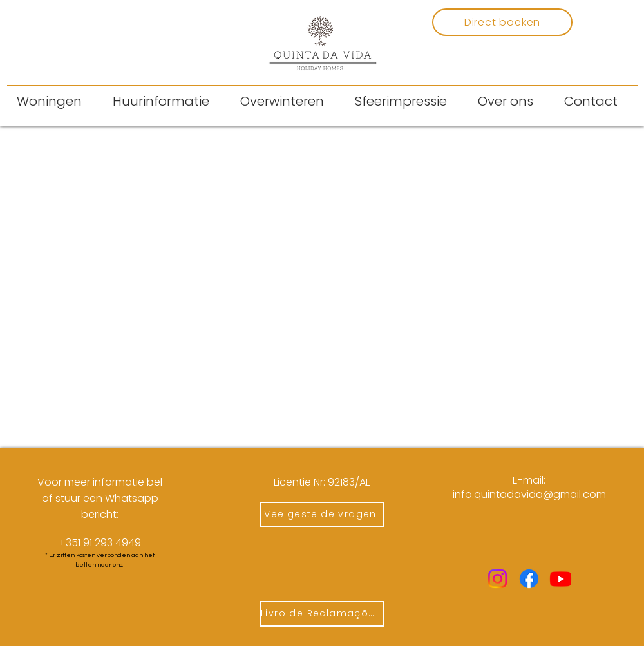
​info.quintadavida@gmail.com (529, 494)
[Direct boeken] (502, 22)
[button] (167, 101)
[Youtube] (561, 579)
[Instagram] (497, 579)
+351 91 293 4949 (100, 543)
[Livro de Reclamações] (322, 614)
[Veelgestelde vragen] (322, 515)
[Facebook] (529, 579)
